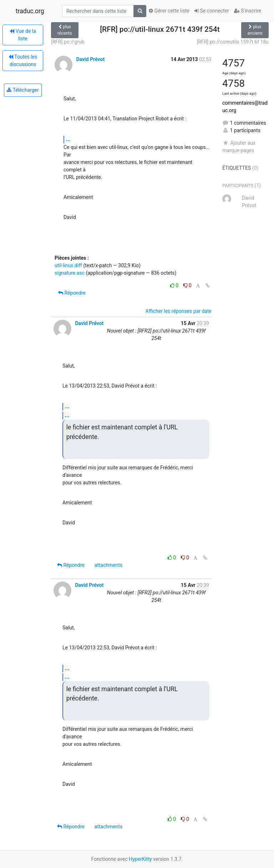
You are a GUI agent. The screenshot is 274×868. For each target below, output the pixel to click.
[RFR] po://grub (68, 42)
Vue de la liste (23, 35)
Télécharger (23, 90)
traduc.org (30, 11)
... (68, 139)
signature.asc (70, 273)
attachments (109, 565)
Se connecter (212, 11)
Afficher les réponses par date (179, 311)
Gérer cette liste (169, 11)
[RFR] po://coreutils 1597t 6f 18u (233, 42)
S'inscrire (248, 11)
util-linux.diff (68, 265)
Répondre (72, 293)
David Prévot (90, 59)
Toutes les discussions (23, 61)
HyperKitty (140, 859)
